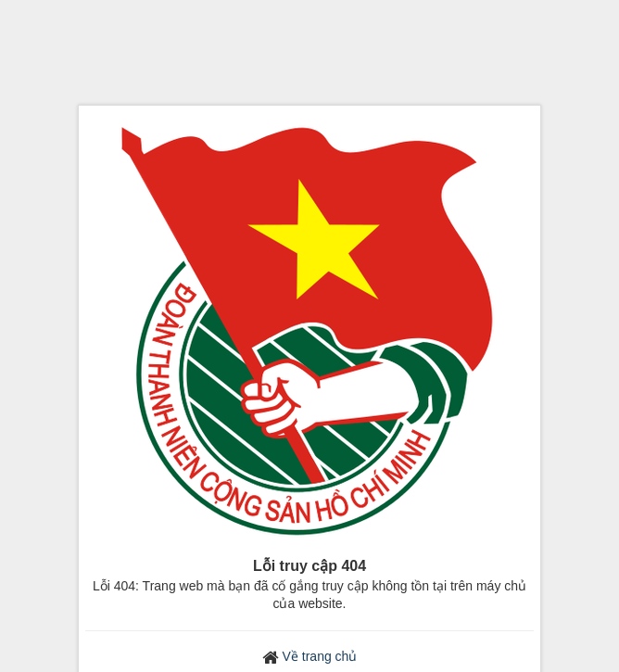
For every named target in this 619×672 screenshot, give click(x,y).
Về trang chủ (320, 656)
